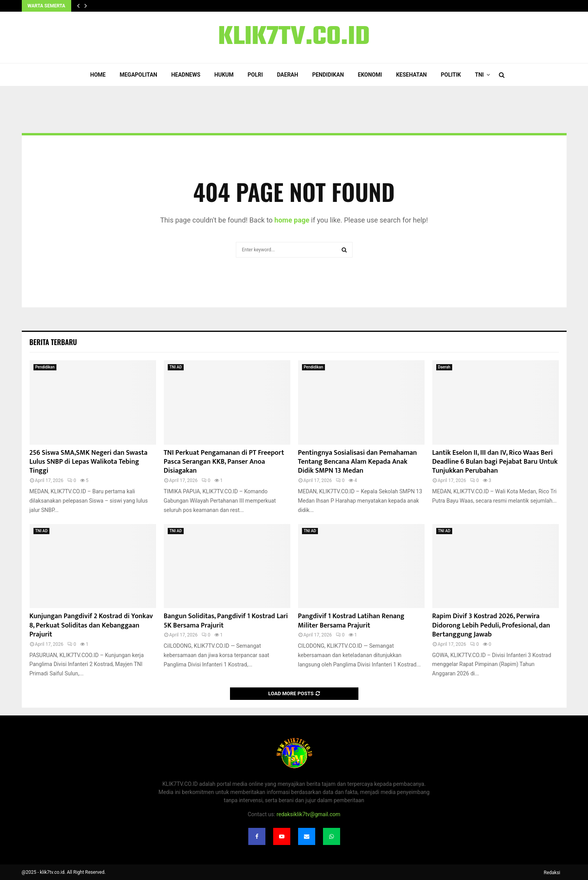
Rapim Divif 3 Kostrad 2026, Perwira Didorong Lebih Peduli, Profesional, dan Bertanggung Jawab (491, 625)
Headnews (186, 75)
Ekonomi (370, 75)
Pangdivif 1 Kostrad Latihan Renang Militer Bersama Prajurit (351, 621)
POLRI (255, 75)
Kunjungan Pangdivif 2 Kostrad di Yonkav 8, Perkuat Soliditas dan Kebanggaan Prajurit (91, 625)
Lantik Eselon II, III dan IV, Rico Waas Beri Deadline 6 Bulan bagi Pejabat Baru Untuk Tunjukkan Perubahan (495, 462)
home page (292, 220)
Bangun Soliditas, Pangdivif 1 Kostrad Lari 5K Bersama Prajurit (226, 621)
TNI (480, 75)
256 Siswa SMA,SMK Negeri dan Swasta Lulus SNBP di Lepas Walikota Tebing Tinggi (89, 462)
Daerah (288, 75)
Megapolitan (138, 75)
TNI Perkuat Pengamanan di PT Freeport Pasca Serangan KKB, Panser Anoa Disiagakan (224, 462)
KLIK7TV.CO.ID (294, 37)
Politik (451, 75)
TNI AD (176, 367)
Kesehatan (412, 75)
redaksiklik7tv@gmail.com (309, 814)
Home (98, 75)
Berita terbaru (53, 342)
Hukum (224, 75)
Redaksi (552, 873)
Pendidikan (328, 75)
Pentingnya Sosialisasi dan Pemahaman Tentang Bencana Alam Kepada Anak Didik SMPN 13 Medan (358, 462)
